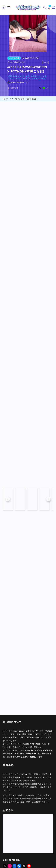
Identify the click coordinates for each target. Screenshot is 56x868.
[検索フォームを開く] (44, 7)
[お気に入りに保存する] (8, 88)
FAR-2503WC (31, 79)
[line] (48, 88)
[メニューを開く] (53, 7)
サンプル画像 (10, 58)
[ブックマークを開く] (49, 7)
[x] (45, 88)
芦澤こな (18, 79)
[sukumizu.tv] (28, 7)
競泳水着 (9, 76)
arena (18, 76)
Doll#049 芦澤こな (15, 83)
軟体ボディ (33, 76)
